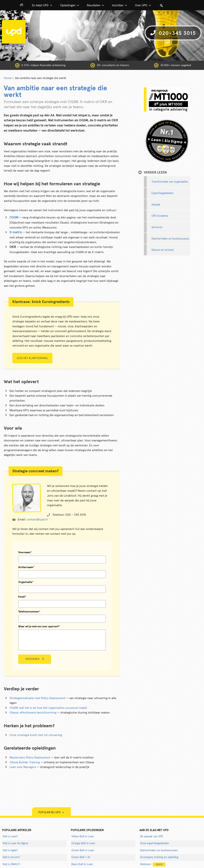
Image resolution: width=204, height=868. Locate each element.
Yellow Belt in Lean (83, 837)
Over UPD (143, 6)
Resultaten (96, 6)
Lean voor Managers (23, 767)
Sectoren (157, 227)
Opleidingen (70, 6)
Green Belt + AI (81, 857)
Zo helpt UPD (42, 6)
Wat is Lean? (10, 837)
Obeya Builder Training (25, 762)
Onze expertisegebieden (155, 843)
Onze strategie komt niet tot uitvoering (36, 735)
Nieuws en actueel (163, 250)
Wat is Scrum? (11, 857)
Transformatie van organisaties (170, 182)
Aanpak (156, 205)
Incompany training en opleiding (159, 857)
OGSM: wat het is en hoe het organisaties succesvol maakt (48, 708)
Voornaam (25, 552)
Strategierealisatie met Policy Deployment (37, 698)
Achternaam (26, 567)
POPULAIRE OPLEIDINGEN (87, 830)
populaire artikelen (17, 830)
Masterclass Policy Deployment (30, 758)
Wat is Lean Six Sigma (15, 843)
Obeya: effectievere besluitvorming (33, 713)
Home (8, 78)
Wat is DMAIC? (11, 864)
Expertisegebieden (163, 193)
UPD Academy (160, 216)
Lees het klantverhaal (32, 358)
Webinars (153, 864)
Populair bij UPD (51, 812)
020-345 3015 (173, 33)
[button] (161, 6)
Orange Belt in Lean (83, 843)
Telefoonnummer (29, 612)
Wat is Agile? (10, 850)
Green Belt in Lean (83, 850)
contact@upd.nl (37, 520)
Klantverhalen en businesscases (170, 239)
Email (22, 597)
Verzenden (32, 659)
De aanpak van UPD (152, 837)
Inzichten (120, 6)
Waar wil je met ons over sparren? (39, 627)
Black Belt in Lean (82, 864)
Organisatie (26, 582)
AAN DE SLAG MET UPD (154, 830)
